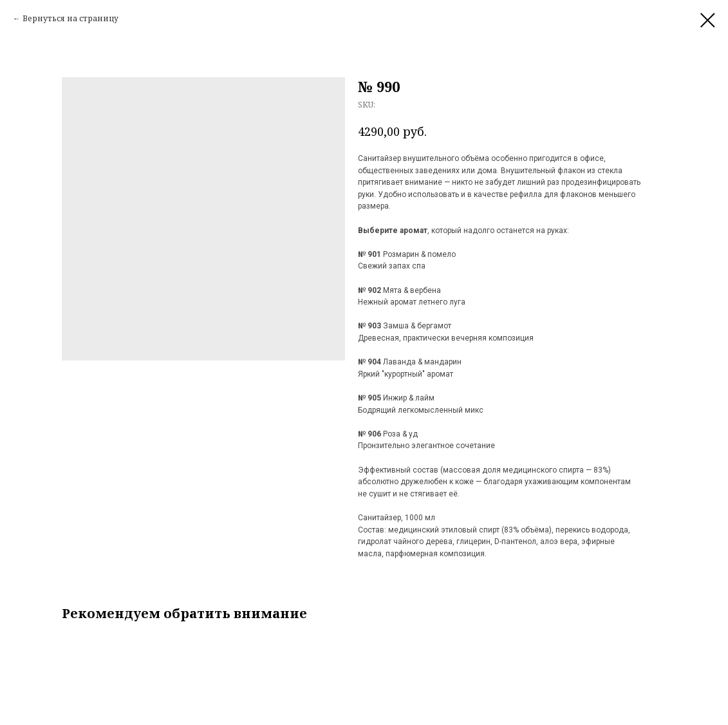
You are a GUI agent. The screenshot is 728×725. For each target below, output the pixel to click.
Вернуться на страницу (70, 18)
